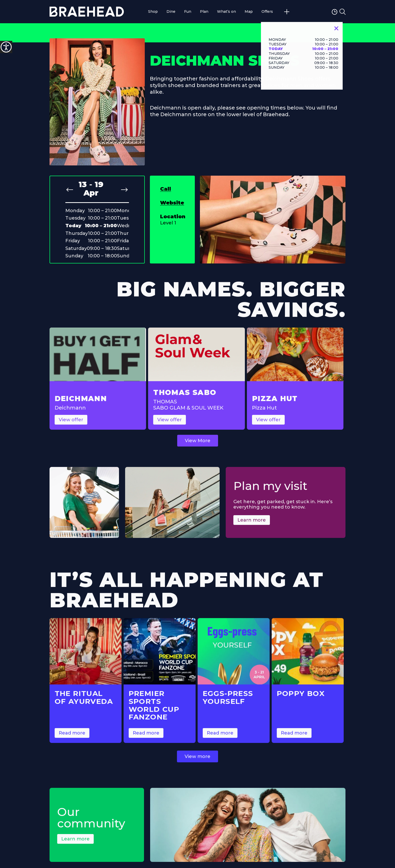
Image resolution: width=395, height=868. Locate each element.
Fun (188, 11)
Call (166, 189)
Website (172, 203)
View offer (71, 425)
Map (249, 11)
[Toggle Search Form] (343, 12)
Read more (72, 738)
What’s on (226, 11)
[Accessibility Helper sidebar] (6, 47)
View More (198, 446)
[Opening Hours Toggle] (335, 12)
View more (197, 762)
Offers (267, 11)
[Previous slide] (70, 190)
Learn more (252, 525)
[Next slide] (124, 190)
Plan (204, 11)
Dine (171, 11)
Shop (153, 11)
